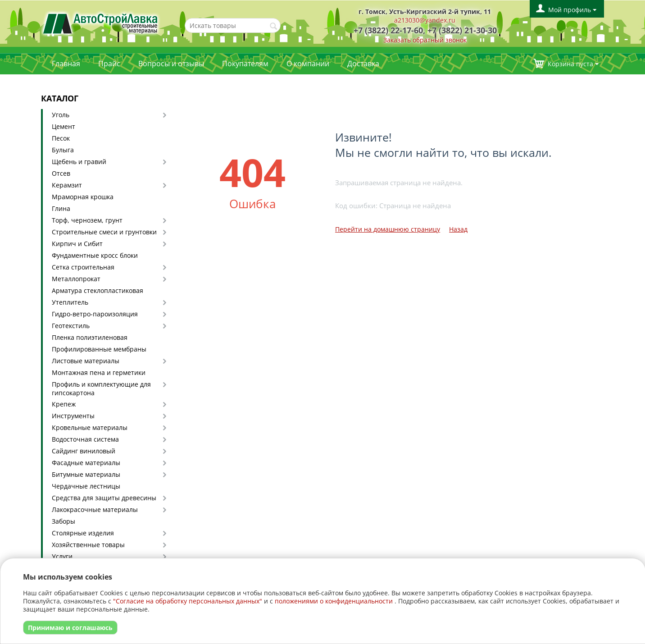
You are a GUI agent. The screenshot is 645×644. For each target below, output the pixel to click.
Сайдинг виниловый (84, 451)
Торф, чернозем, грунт (87, 220)
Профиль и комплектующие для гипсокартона (101, 388)
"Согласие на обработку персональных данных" (188, 601)
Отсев (61, 173)
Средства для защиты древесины (104, 498)
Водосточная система (85, 439)
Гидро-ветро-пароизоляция (95, 314)
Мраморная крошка (83, 197)
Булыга (63, 150)
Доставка (363, 64)
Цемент (64, 126)
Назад (458, 229)
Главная (66, 64)
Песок (61, 138)
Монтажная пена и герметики (99, 372)
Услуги (62, 556)
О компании (308, 64)
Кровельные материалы (90, 427)
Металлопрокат (76, 279)
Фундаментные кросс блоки (95, 255)
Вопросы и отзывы (171, 64)
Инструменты (73, 416)
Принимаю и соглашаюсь (70, 628)
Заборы (64, 521)
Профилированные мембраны (99, 349)
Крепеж (64, 404)
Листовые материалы (86, 361)
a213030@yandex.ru (425, 20)
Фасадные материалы (86, 463)
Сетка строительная (83, 267)
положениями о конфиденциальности (334, 601)
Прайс (109, 64)
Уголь (61, 115)
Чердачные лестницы (86, 486)
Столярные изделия (83, 533)
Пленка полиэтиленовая (90, 337)
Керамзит (67, 185)
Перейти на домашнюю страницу (388, 229)
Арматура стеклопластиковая (98, 290)
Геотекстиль (71, 326)
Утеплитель (70, 302)
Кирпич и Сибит (77, 244)
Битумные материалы (86, 474)
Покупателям (245, 64)
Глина (61, 208)
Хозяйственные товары (88, 545)
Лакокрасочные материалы (95, 509)
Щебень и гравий (79, 162)
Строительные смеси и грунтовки (104, 232)
